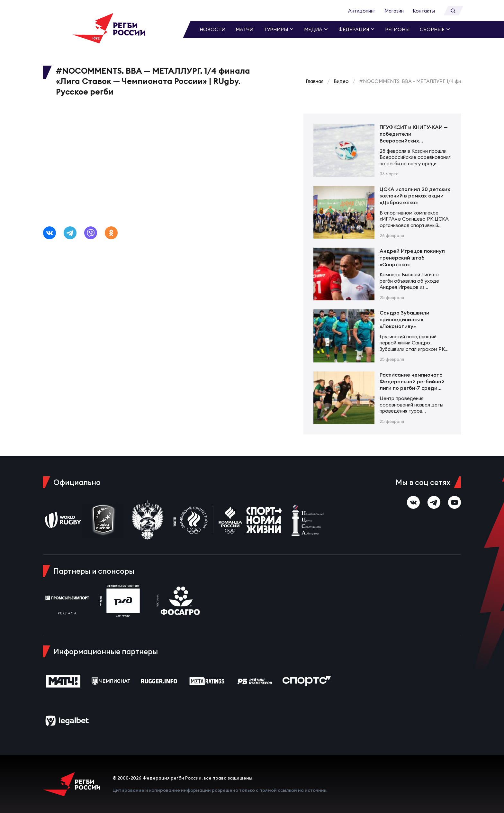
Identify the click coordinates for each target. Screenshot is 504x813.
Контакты (424, 11)
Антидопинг (362, 11)
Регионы (397, 29)
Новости (212, 29)
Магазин (394, 11)
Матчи (244, 29)
